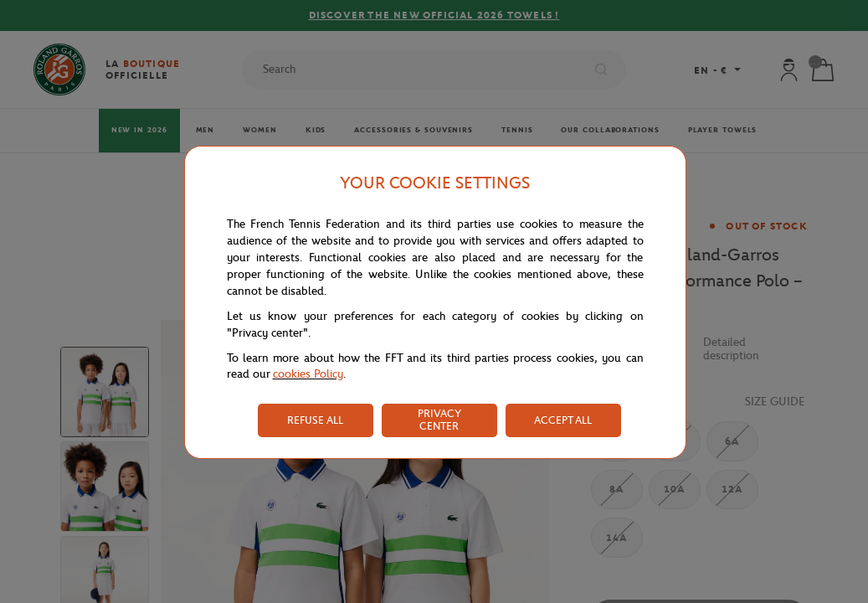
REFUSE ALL (315, 420)
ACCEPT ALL (563, 420)
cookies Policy (308, 374)
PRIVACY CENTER (439, 420)
